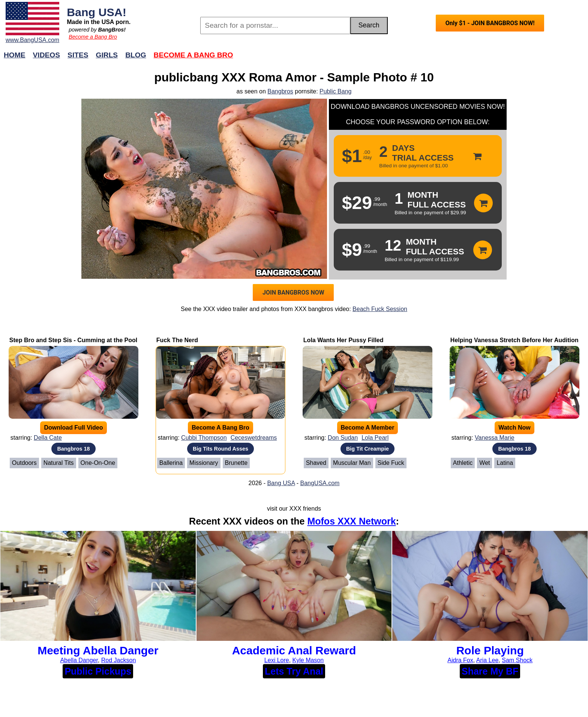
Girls (107, 55)
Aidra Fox (460, 660)
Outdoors (24, 463)
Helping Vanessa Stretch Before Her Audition (514, 340)
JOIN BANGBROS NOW (293, 292)
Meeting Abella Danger (98, 650)
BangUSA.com (320, 483)
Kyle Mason (308, 660)
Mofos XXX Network (351, 521)
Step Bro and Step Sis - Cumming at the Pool (73, 340)
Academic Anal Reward (294, 650)
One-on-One (98, 463)
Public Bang (335, 91)
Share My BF (490, 671)
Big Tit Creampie (367, 449)
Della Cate (48, 438)
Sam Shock (517, 660)
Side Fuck (391, 463)
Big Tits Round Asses (220, 449)
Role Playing (490, 650)
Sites (78, 55)
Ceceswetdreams (254, 438)
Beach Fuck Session (380, 309)
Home (15, 55)
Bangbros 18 (73, 449)
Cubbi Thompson (204, 438)
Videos (47, 55)
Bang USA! (97, 12)
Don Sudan (343, 438)
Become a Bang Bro (93, 37)
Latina (505, 463)
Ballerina (171, 463)
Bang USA (281, 483)
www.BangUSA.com (32, 40)
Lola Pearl (375, 438)
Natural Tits (59, 463)
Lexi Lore (277, 660)
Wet (484, 463)
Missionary (204, 463)
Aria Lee (487, 660)
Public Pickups (98, 671)
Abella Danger (79, 660)
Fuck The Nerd (177, 340)
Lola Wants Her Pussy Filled (343, 340)
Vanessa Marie (495, 438)
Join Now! (412, 59)
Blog (136, 55)
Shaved (316, 463)
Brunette (236, 463)
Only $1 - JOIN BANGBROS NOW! (490, 23)
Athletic (463, 463)
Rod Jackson (119, 660)
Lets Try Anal (294, 671)
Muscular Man (352, 463)
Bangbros (280, 91)
